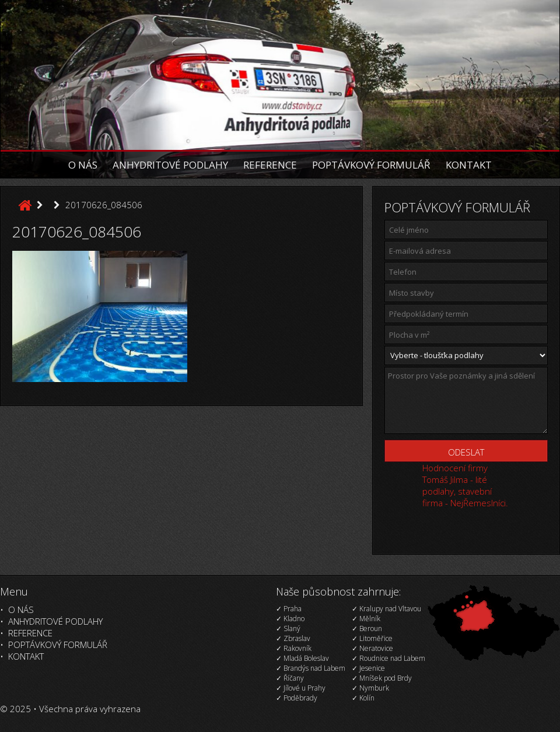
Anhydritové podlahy (170, 165)
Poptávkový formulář (371, 165)
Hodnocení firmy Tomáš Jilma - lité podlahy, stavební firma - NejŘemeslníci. (465, 485)
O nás (83, 165)
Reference (270, 165)
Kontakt (469, 165)
